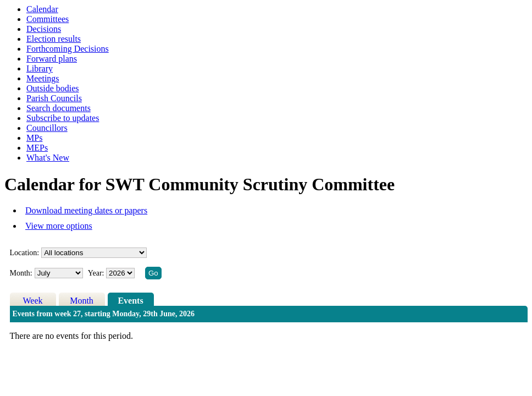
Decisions (44, 29)
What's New (48, 158)
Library (40, 68)
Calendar (42, 9)
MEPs (37, 148)
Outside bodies (53, 88)
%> (94, 253)
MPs (34, 138)
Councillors (47, 128)
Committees (48, 19)
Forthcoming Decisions (68, 49)
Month (82, 301)
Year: (97, 273)
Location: (25, 253)
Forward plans (52, 59)
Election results (54, 39)
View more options (59, 226)
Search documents (59, 108)
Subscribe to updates (63, 118)
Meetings (43, 78)
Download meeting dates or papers (86, 210)
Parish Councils (54, 98)
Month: (21, 273)
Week (33, 301)
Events (130, 301)
